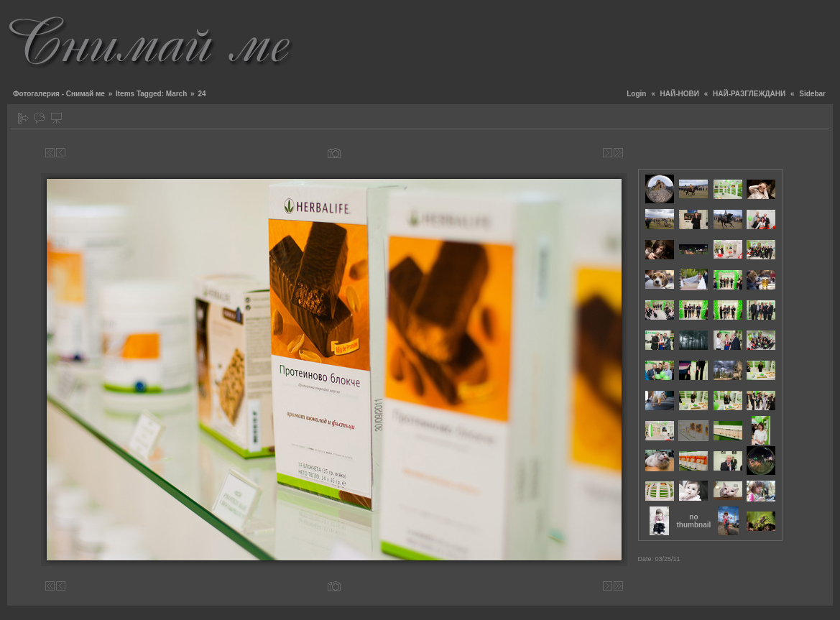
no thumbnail (694, 521)
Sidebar (812, 94)
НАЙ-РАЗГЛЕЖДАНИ (749, 94)
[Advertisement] (571, 40)
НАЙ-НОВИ (680, 94)
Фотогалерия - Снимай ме (59, 94)
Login (636, 94)
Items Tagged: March (151, 94)
